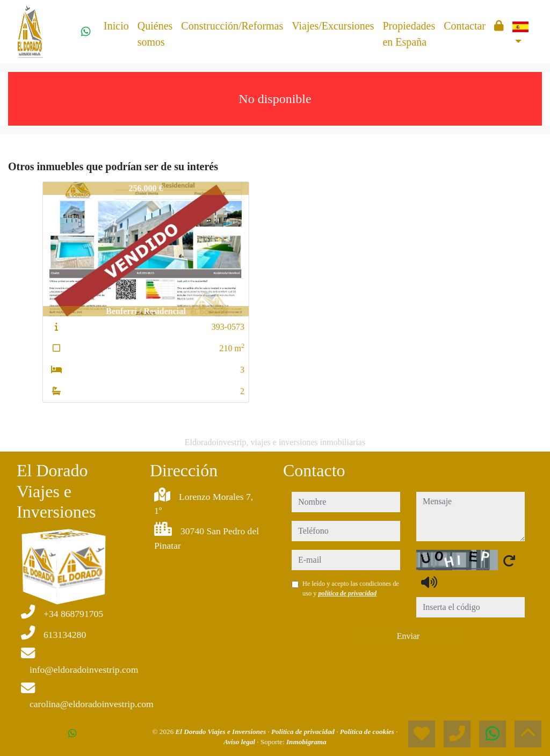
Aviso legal (240, 742)
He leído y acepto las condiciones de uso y (351, 588)
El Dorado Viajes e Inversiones (222, 732)
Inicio (116, 26)
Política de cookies (368, 732)
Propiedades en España (409, 34)
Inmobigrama (306, 742)
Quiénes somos (155, 34)
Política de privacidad (304, 732)
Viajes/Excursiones (333, 26)
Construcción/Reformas (232, 26)
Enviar (408, 636)
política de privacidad (347, 593)
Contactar (465, 26)
